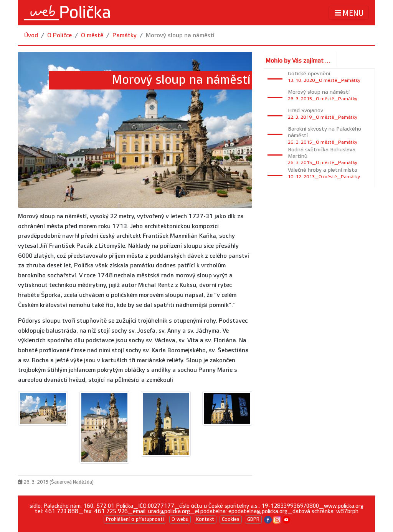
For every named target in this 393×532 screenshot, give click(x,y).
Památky (125, 36)
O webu (180, 519)
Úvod (31, 36)
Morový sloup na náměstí (180, 36)
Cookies (231, 519)
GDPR (253, 519)
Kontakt (205, 519)
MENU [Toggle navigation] (349, 13)
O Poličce (59, 36)
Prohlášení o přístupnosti (135, 519)
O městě (92, 36)
